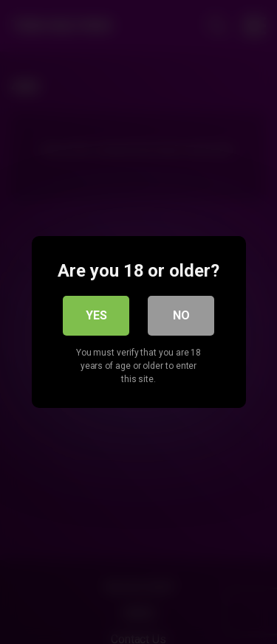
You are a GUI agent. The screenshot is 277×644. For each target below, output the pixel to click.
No (181, 315)
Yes (96, 315)
